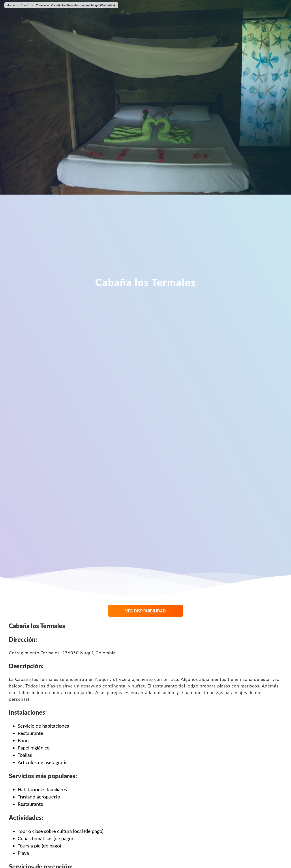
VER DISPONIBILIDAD (146, 611)
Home (11, 5)
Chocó (25, 5)
